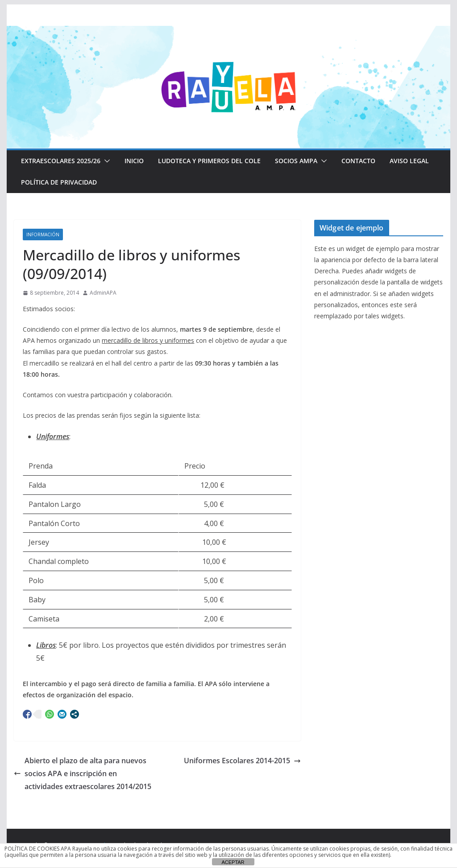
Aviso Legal (409, 161)
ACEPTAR (233, 862)
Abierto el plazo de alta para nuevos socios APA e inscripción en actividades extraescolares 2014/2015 (83, 773)
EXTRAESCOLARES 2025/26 (61, 161)
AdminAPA (103, 293)
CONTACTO (358, 161)
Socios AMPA (296, 161)
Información (43, 234)
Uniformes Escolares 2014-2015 (242, 761)
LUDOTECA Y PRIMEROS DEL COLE (209, 161)
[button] (105, 161)
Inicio (134, 161)
